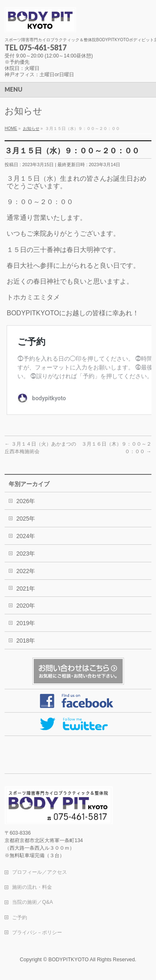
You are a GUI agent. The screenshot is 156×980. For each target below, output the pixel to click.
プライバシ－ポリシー (37, 933)
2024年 (26, 536)
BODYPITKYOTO (68, 960)
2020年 (26, 606)
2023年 (26, 554)
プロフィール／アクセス (40, 872)
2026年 (26, 501)
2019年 (26, 623)
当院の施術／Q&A (32, 902)
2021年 (26, 588)
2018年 (26, 641)
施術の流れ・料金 (32, 887)
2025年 (26, 519)
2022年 (26, 571)
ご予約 (20, 918)
